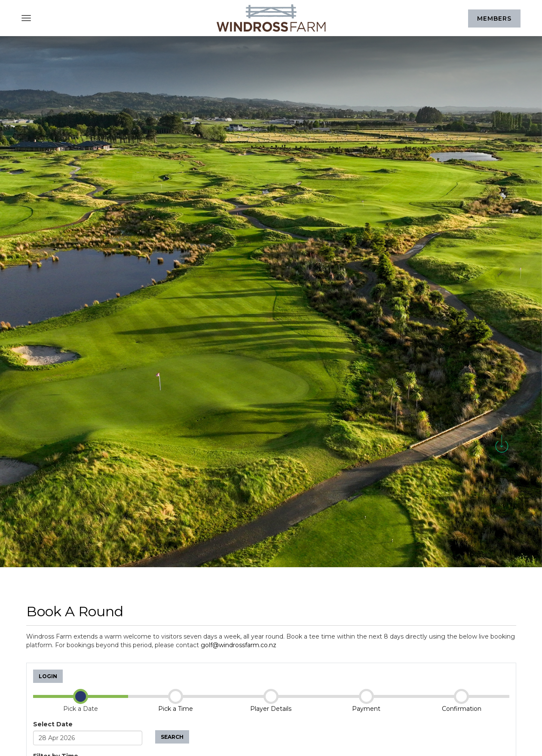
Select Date (53, 724)
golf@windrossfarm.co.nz (239, 645)
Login (48, 676)
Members (494, 18)
